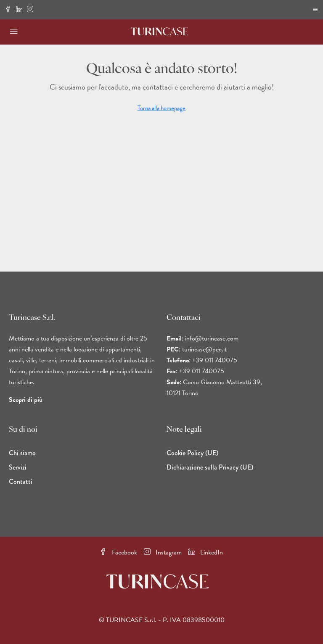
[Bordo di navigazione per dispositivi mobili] (315, 10)
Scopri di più (26, 400)
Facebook (119, 552)
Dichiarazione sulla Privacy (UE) (210, 467)
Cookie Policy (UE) (192, 453)
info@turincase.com (212, 338)
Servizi (18, 467)
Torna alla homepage (161, 108)
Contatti (21, 482)
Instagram (163, 552)
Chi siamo (22, 453)
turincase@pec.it (204, 349)
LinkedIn (206, 552)
